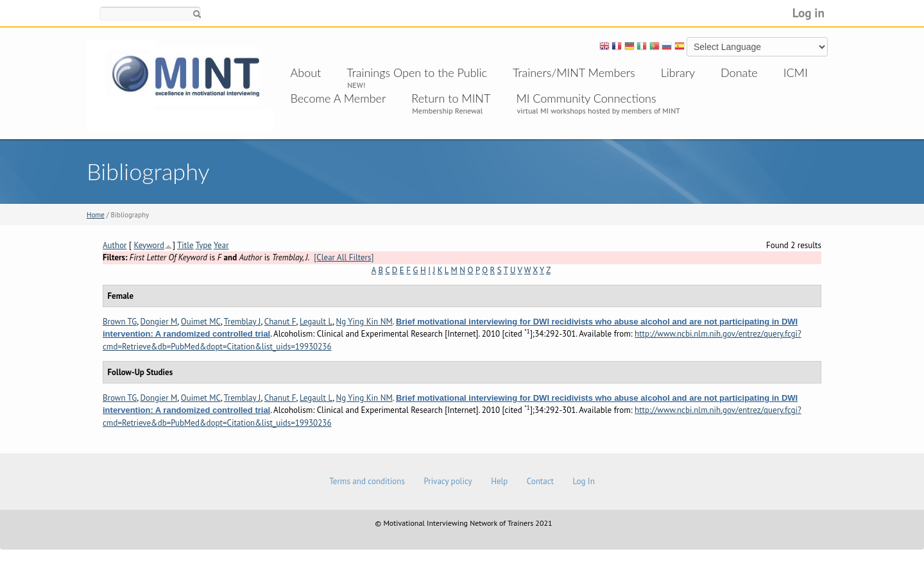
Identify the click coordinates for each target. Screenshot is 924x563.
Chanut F (280, 322)
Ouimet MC (201, 322)
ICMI (796, 72)
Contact (540, 481)
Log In (583, 481)
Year (221, 245)
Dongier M (159, 322)
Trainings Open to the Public (417, 72)
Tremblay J (243, 322)
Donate (739, 72)
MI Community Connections (586, 98)
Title (185, 245)
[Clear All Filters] (344, 257)
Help (499, 481)
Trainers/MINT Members (574, 72)
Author (115, 245)
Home (96, 215)
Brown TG (120, 322)
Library (678, 72)
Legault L (316, 322)
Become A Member (338, 98)
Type (204, 245)
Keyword (149, 245)
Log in (809, 13)
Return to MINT (451, 98)
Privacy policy (448, 481)
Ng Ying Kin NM (364, 322)
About (306, 72)
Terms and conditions (367, 481)
